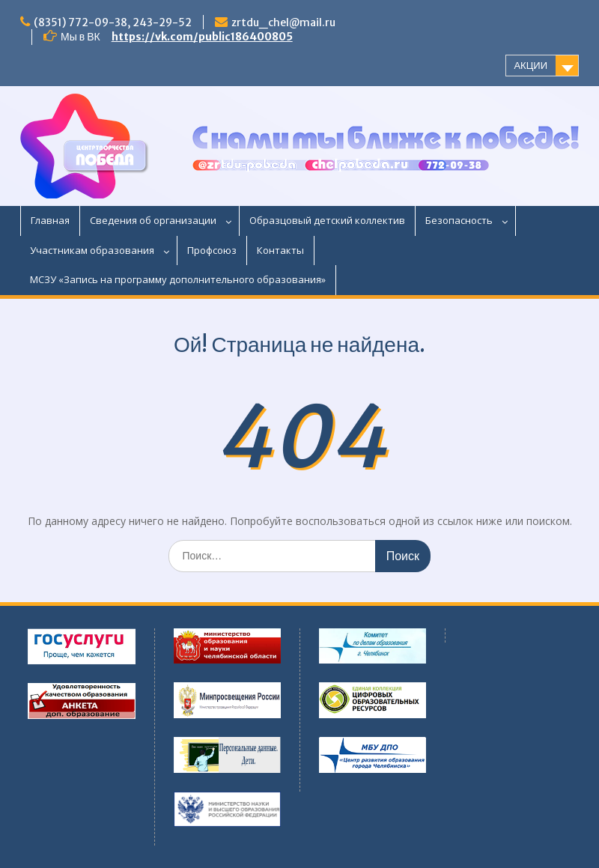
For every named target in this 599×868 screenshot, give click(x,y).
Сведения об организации (153, 220)
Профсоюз (212, 250)
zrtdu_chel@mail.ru (283, 22)
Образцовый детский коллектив (327, 220)
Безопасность (459, 220)
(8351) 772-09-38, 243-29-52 (113, 22)
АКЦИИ (530, 66)
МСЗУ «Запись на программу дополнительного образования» (178, 279)
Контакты (280, 250)
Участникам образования (92, 250)
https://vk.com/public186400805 (202, 37)
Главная (50, 220)
